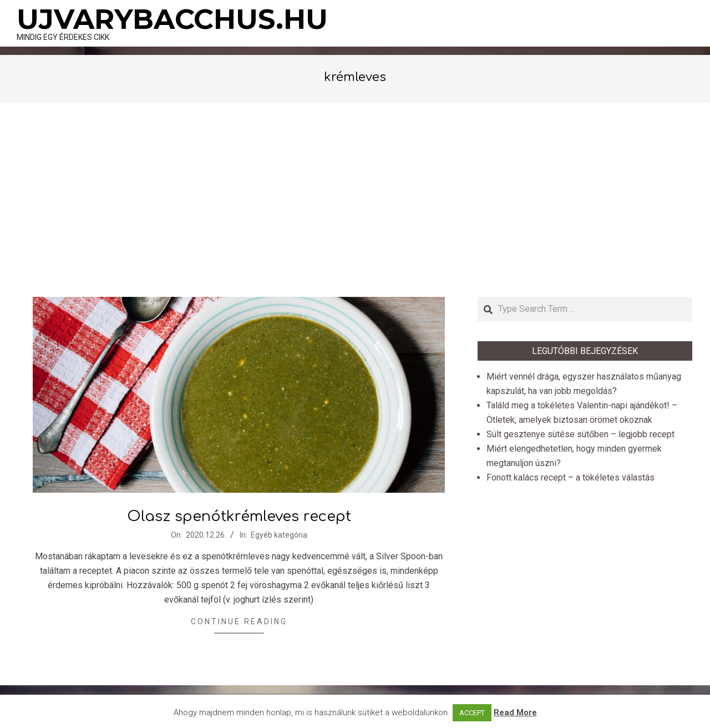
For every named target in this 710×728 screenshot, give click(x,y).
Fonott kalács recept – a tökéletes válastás (570, 477)
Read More (515, 712)
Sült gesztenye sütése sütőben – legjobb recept (580, 434)
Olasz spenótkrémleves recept (239, 516)
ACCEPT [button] (472, 713)
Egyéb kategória (279, 535)
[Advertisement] (355, 200)
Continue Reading (239, 621)
